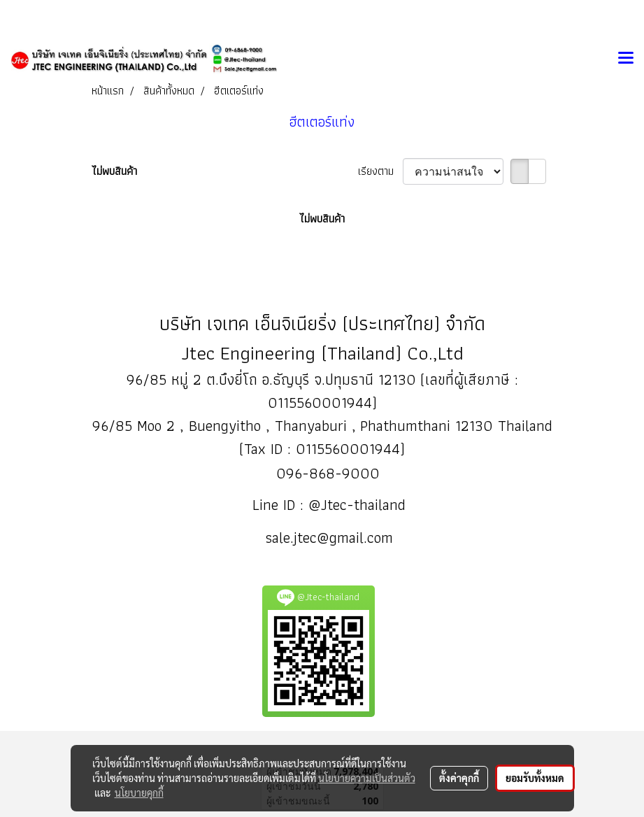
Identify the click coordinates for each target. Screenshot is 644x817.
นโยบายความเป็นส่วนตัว (367, 778)
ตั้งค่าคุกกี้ (459, 778)
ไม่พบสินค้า (114, 171)
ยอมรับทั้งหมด (535, 778)
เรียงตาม (380, 171)
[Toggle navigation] (626, 59)
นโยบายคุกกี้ (139, 793)
